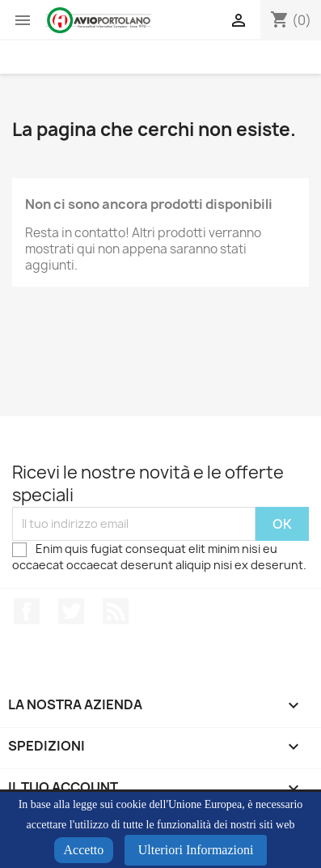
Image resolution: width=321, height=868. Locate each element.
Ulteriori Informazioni (196, 850)
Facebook (27, 611)
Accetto (84, 850)
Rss (116, 611)
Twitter (71, 611)
